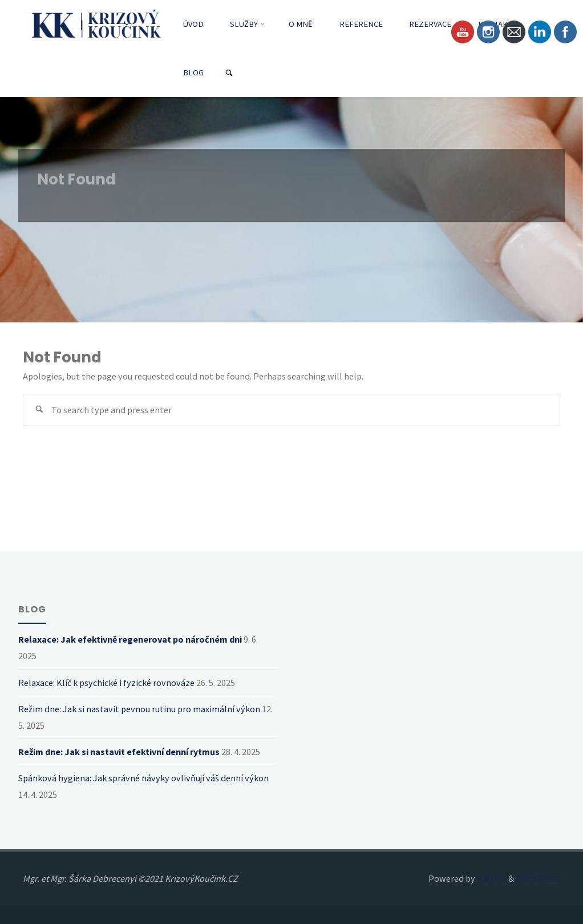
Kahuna (491, 878)
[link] (229, 73)
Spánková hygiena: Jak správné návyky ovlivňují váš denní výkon (143, 778)
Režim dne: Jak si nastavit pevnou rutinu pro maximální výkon (139, 709)
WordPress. (538, 878)
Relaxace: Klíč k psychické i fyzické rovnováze (106, 683)
